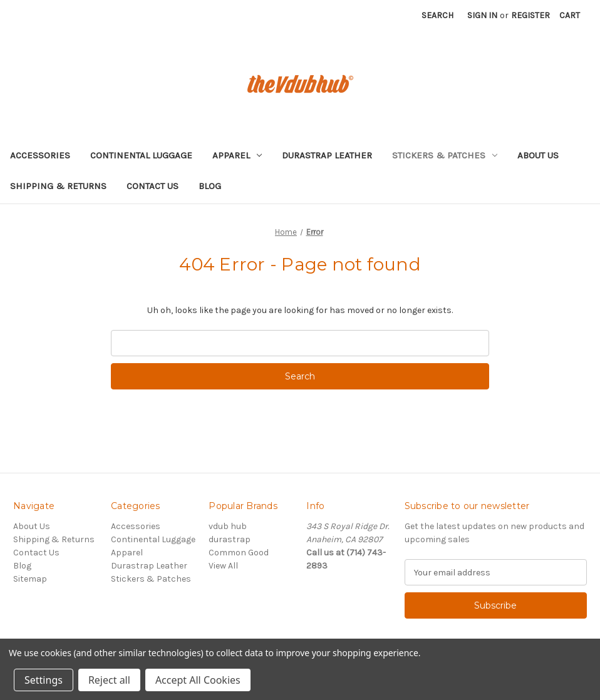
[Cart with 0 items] (570, 15)
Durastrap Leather (327, 155)
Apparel (237, 155)
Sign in (482, 15)
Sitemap (30, 579)
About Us (538, 155)
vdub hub (228, 526)
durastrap (230, 539)
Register (530, 15)
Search (437, 15)
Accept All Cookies (198, 680)
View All (223, 566)
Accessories (40, 155)
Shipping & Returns (58, 186)
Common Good (239, 553)
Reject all (109, 680)
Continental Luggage (141, 155)
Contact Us (153, 186)
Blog (210, 186)
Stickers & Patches (445, 155)
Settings (44, 680)
